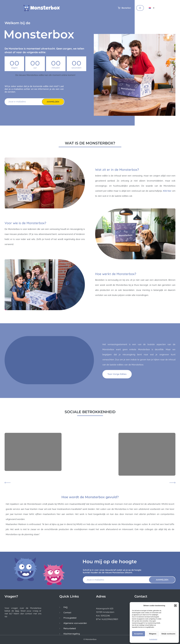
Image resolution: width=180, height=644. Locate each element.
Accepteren (139, 634)
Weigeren (153, 634)
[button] (175, 606)
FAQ (17, 611)
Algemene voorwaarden (75, 623)
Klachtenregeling (72, 634)
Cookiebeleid (153, 639)
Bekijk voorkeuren (168, 634)
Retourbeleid (70, 628)
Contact (67, 613)
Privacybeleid (70, 618)
